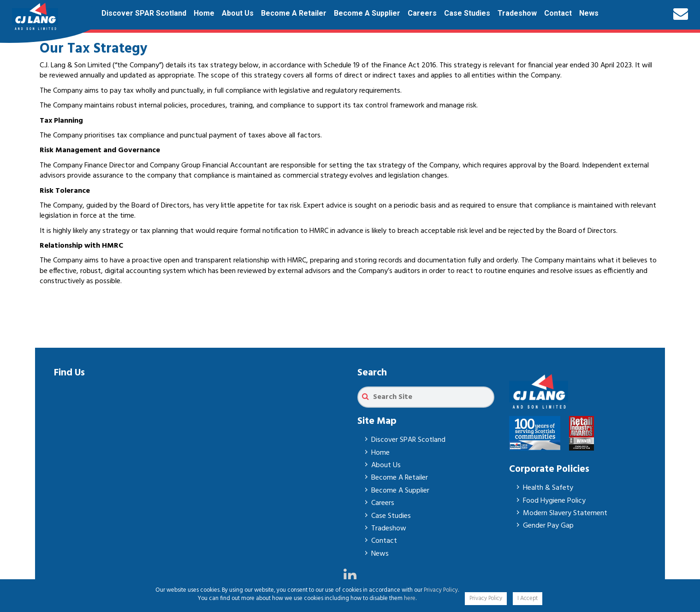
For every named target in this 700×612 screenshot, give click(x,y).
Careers (422, 13)
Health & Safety (548, 488)
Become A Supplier (367, 13)
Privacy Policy (441, 590)
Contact (558, 13)
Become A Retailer (294, 13)
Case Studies (467, 13)
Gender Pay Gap (548, 526)
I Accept (528, 598)
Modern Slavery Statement (565, 513)
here (410, 598)
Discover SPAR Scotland (144, 13)
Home (204, 13)
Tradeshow (517, 13)
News (589, 13)
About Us (238, 13)
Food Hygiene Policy (554, 501)
